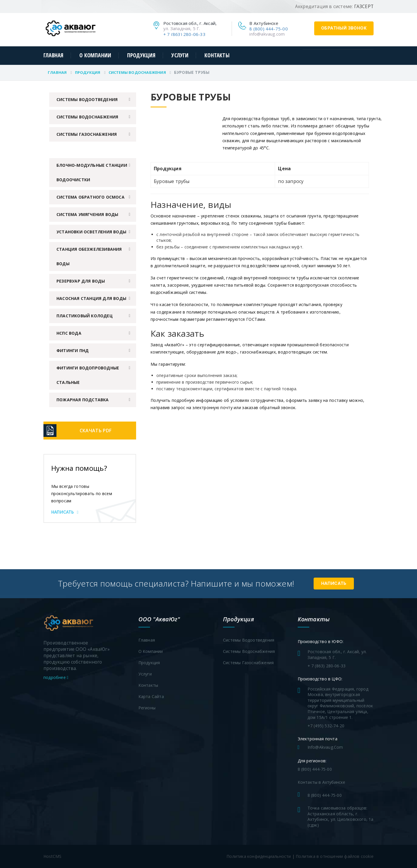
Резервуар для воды (81, 281)
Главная (53, 55)
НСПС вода (69, 333)
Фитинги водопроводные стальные (88, 375)
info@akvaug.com (267, 34)
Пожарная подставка (83, 400)
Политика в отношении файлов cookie (335, 856)
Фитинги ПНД (73, 350)
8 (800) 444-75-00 (268, 29)
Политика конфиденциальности (259, 856)
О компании (95, 55)
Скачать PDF (96, 431)
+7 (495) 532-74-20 (326, 726)
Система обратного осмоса (90, 197)
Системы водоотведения (87, 99)
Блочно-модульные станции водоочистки (92, 172)
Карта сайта (151, 696)
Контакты (217, 55)
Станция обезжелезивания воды (89, 256)
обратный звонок (344, 28)
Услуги (180, 55)
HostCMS (52, 856)
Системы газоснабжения (87, 134)
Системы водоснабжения (137, 72)
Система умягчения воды (87, 214)
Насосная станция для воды (91, 298)
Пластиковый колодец (85, 316)
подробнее (56, 677)
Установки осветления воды (91, 232)
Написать (65, 512)
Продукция (141, 55)
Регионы (147, 708)
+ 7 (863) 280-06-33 (184, 34)
